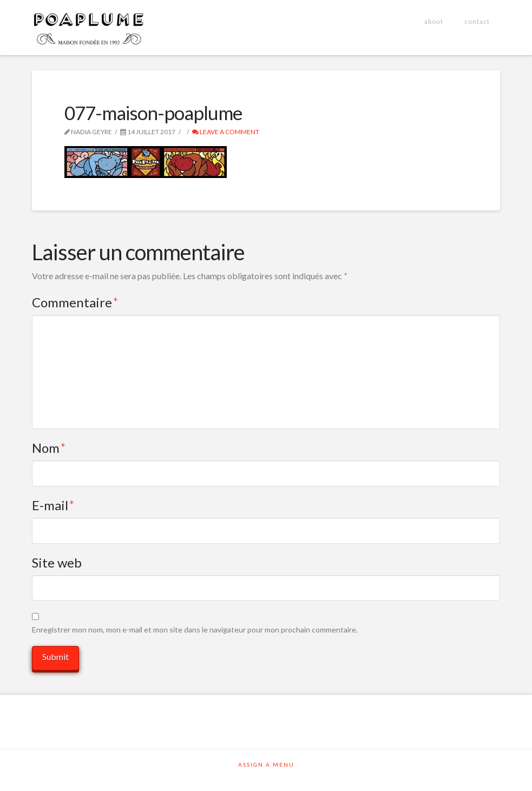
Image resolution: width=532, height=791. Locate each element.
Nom (49, 448)
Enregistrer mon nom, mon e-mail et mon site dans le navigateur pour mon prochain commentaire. (195, 629)
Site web (57, 562)
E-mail (53, 505)
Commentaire (75, 302)
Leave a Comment (226, 132)
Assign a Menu (266, 764)
